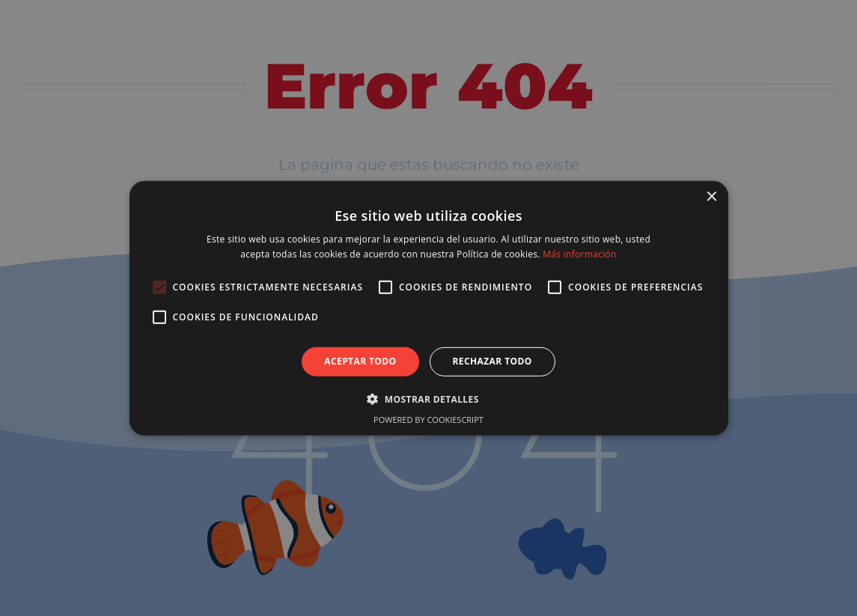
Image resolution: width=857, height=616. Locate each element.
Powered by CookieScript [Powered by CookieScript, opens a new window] (428, 420)
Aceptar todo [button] (360, 361)
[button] (428, 399)
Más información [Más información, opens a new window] (579, 254)
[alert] (428, 308)
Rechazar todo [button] (492, 361)
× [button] (711, 196)
